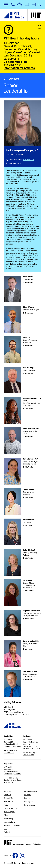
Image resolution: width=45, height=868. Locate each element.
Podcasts (7, 832)
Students (28, 795)
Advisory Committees (12, 825)
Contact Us (8, 798)
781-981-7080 (29, 755)
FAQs (6, 805)
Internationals (30, 805)
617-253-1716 (29, 160)
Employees (29, 802)
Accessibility (8, 819)
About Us (11, 79)
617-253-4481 (12, 65)
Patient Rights (9, 812)
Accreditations (9, 822)
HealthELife (8, 802)
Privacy (6, 815)
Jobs (5, 829)
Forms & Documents (11, 808)
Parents (27, 798)
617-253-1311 (9, 782)
